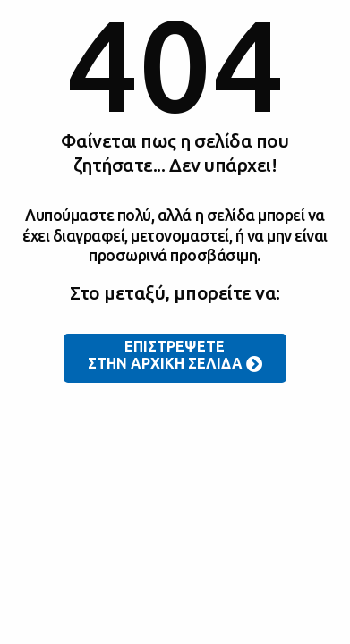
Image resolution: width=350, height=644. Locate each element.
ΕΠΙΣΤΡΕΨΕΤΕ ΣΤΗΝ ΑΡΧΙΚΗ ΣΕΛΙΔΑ (175, 356)
